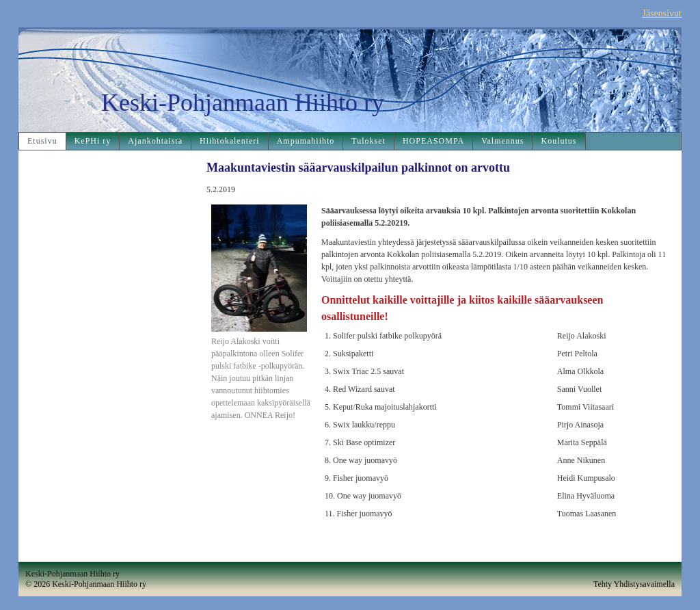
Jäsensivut (662, 13)
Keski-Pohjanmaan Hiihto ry (243, 103)
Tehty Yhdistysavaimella (634, 584)
